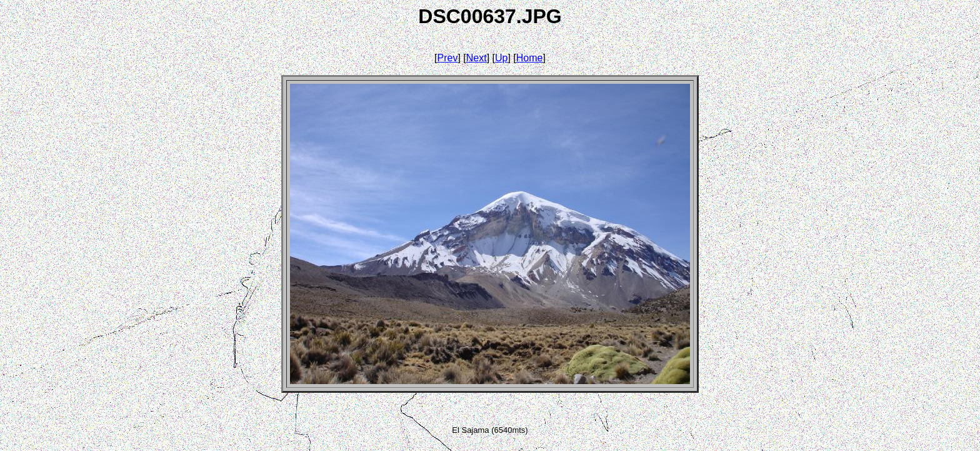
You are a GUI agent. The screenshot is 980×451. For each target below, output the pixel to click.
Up (501, 58)
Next (477, 58)
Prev (448, 58)
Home (530, 58)
